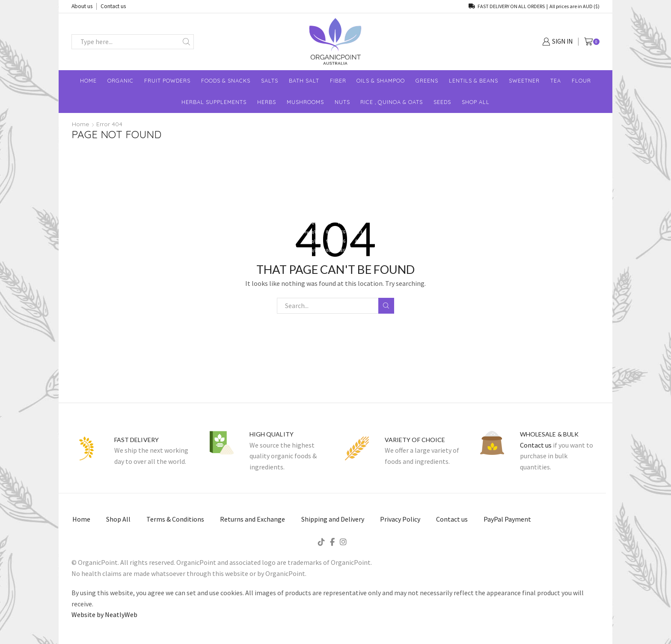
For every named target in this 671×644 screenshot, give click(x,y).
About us (82, 6)
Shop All (118, 519)
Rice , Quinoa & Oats (392, 102)
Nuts (342, 102)
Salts (270, 81)
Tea (556, 81)
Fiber (338, 81)
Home (88, 81)
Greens (427, 81)
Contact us (113, 6)
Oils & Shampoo (381, 81)
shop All (476, 102)
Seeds (442, 102)
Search (386, 306)
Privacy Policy (400, 519)
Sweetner (524, 81)
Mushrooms (305, 102)
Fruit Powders (167, 81)
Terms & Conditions (175, 519)
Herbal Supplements (214, 102)
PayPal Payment (507, 519)
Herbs (267, 102)
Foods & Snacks (226, 81)
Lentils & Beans (474, 81)
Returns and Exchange (252, 519)
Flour (581, 81)
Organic (120, 81)
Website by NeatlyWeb (104, 614)
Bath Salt (304, 81)
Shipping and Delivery (333, 519)
